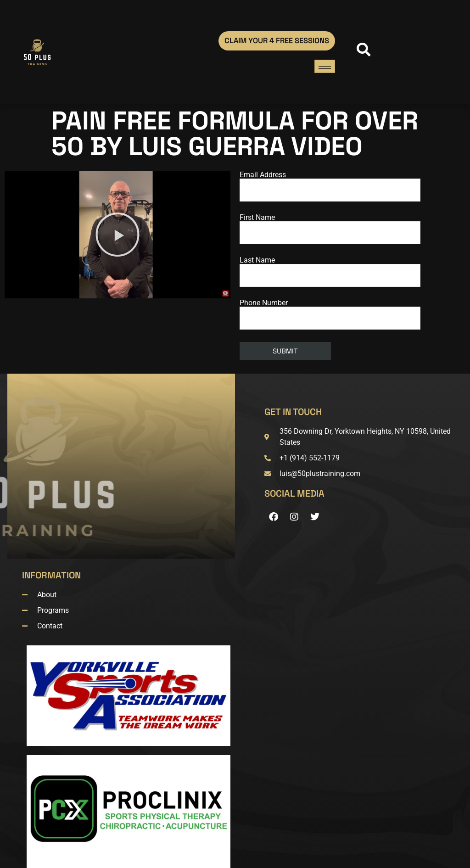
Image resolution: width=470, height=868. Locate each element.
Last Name (330, 272)
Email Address (330, 186)
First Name (330, 229)
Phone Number (330, 314)
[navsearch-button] (361, 52)
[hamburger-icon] (325, 66)
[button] (117, 235)
